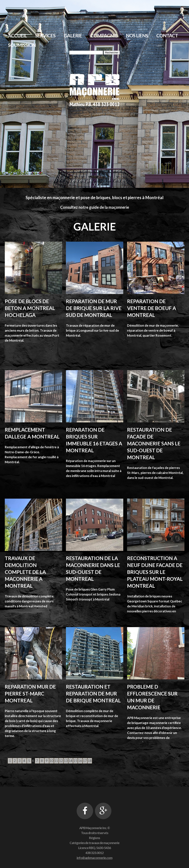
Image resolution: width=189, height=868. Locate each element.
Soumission (22, 45)
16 (80, 761)
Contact (167, 35)
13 (66, 761)
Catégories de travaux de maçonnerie (94, 843)
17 (85, 761)
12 (61, 761)
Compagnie (104, 35)
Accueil (17, 35)
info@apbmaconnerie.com (94, 858)
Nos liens (137, 35)
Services (45, 35)
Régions (94, 838)
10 (51, 761)
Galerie (73, 35)
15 (75, 761)
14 (71, 761)
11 (56, 761)
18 (90, 761)
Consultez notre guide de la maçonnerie (95, 207)
